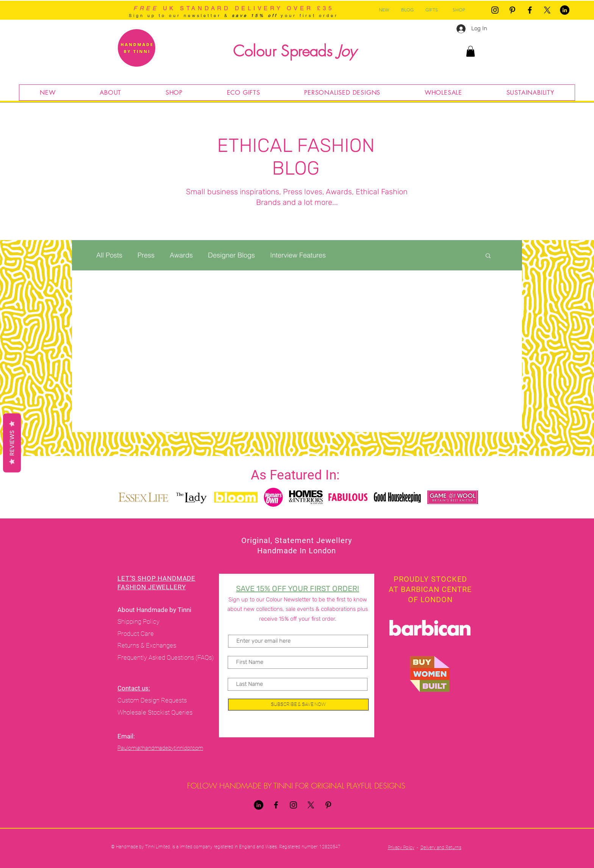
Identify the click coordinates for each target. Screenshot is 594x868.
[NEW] (384, 10)
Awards (181, 255)
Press (146, 255)
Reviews (12, 443)
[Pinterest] (512, 10)
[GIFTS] (432, 10)
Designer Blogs (231, 255)
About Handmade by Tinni (155, 610)
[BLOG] (407, 10)
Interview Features (298, 255)
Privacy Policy (401, 848)
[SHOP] (459, 10)
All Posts (109, 255)
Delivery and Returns (441, 848)
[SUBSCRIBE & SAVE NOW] (298, 705)
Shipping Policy (138, 621)
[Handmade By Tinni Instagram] (495, 10)
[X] (547, 10)
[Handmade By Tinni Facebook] (530, 10)
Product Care (136, 634)
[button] (471, 51)
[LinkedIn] (565, 10)
